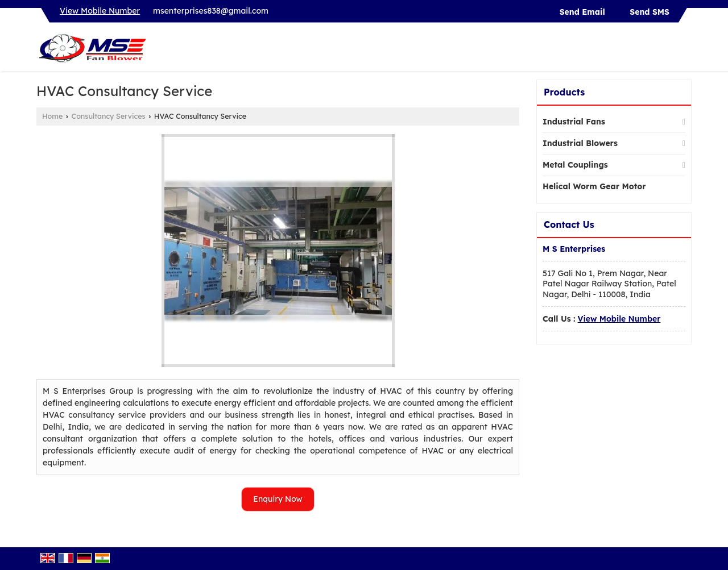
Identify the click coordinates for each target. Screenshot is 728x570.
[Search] (684, 50)
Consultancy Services (109, 116)
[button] (100, 11)
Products (564, 92)
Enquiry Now (278, 499)
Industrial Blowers (580, 143)
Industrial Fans (574, 122)
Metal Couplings (575, 165)
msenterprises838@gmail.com (211, 11)
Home (52, 116)
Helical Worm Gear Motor (594, 186)
